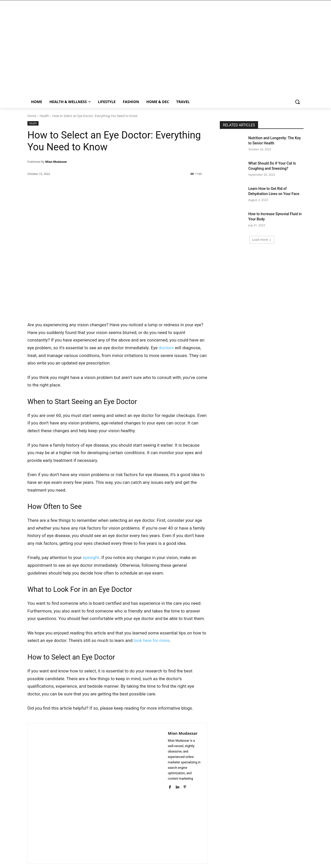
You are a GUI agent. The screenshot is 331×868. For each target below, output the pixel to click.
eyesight (91, 557)
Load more (262, 240)
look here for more (152, 640)
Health (44, 116)
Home (32, 116)
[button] (297, 102)
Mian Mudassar (56, 162)
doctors (166, 348)
